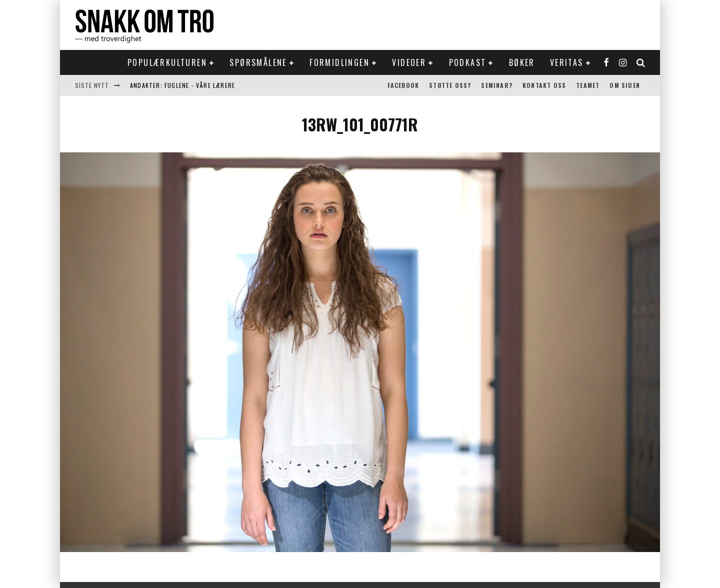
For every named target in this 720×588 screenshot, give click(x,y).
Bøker (522, 62)
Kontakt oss (544, 85)
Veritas (567, 62)
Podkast (468, 62)
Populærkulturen (167, 62)
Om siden (625, 85)
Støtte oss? (450, 85)
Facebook (403, 85)
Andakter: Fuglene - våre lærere (182, 85)
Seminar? (497, 85)
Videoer (409, 62)
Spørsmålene (258, 62)
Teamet (588, 85)
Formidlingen (339, 62)
